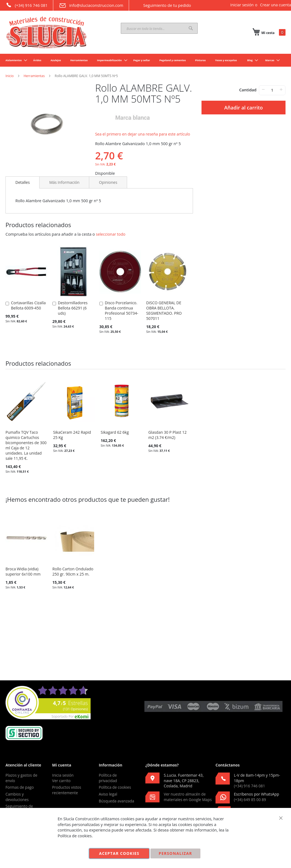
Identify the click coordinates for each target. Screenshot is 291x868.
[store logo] (47, 32)
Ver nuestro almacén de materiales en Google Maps (188, 797)
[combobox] (159, 28)
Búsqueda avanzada (117, 801)
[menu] (145, 60)
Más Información (64, 182)
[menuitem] (15, 60)
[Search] (191, 28)
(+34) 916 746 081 (26, 5)
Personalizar (175, 853)
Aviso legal (108, 794)
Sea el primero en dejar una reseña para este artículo (142, 134)
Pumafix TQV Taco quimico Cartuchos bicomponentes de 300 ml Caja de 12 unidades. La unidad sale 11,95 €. (26, 445)
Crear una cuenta (275, 5)
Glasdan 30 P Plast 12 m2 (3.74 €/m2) (167, 435)
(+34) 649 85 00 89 (250, 800)
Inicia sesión (63, 775)
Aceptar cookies (119, 853)
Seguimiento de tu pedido (163, 5)
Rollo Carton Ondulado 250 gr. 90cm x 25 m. (73, 571)
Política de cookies (115, 787)
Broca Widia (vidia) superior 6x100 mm (23, 571)
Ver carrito (61, 781)
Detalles (23, 182)
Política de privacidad (108, 778)
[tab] (23, 182)
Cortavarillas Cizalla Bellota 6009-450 (28, 305)
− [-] (263, 89)
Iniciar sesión (242, 5)
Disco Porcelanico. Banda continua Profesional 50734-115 (122, 311)
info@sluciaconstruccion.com (91, 5)
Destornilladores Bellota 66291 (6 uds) (73, 308)
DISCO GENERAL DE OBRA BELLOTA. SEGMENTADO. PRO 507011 (164, 311)
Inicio (10, 76)
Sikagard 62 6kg (115, 432)
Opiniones (108, 182)
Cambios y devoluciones (17, 797)
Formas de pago (20, 787)
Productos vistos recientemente (67, 790)
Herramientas (34, 76)
